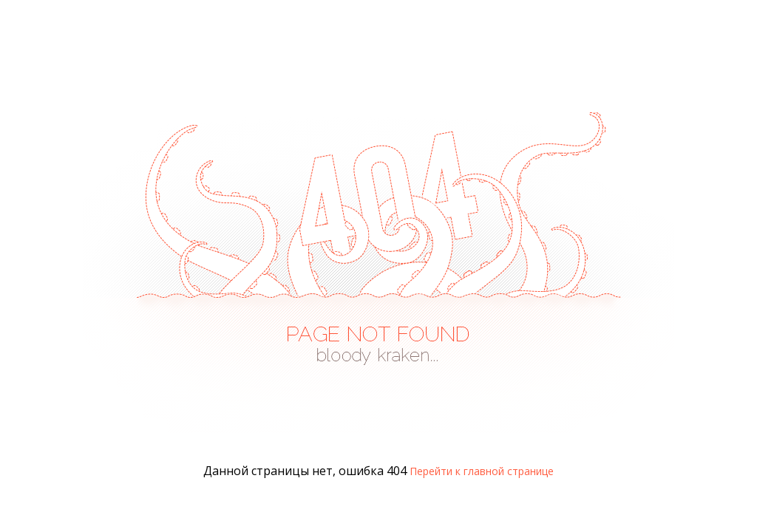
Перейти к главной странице (482, 471)
